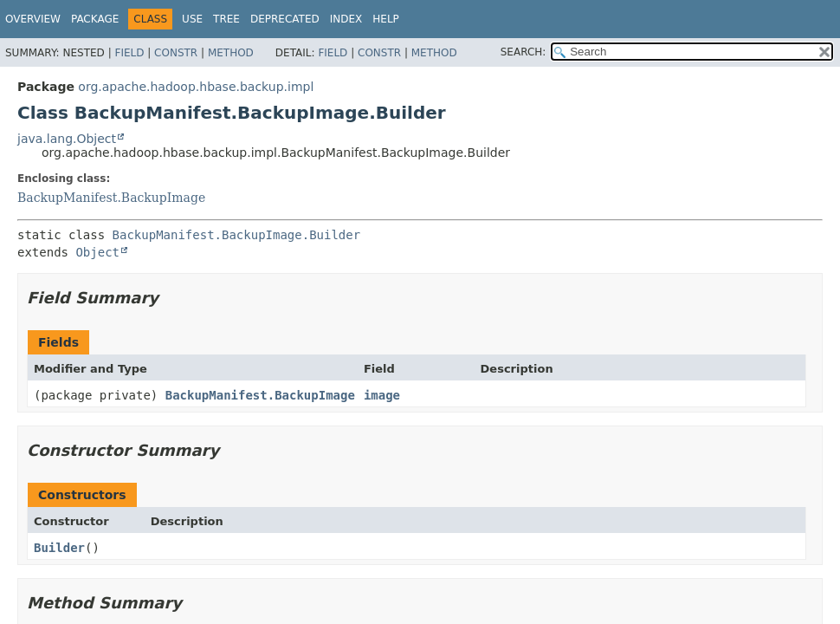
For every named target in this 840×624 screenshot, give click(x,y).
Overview (33, 19)
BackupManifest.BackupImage (111, 198)
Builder (59, 548)
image (382, 395)
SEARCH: (523, 52)
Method (231, 53)
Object (97, 252)
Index (346, 19)
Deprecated (285, 19)
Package (95, 19)
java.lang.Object (67, 139)
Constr (176, 53)
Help (386, 19)
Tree (226, 19)
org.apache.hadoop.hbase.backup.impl (196, 87)
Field (129, 53)
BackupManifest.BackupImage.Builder (237, 235)
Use (192, 19)
